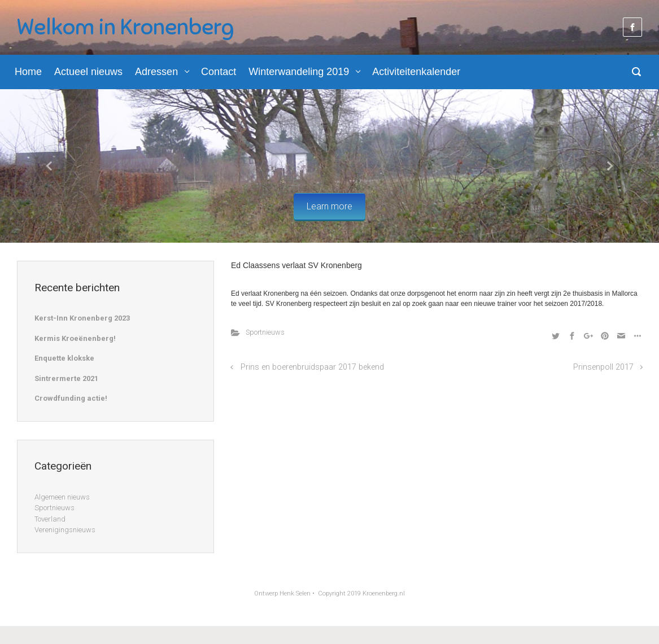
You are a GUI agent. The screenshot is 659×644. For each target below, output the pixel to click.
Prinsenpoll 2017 (603, 367)
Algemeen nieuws (62, 497)
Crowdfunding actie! (71, 398)
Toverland (50, 519)
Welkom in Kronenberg (125, 27)
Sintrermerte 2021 (66, 378)
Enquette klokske (64, 358)
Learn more (329, 206)
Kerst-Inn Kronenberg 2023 (82, 318)
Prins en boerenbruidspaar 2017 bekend (312, 367)
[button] (49, 166)
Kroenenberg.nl (384, 593)
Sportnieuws (265, 332)
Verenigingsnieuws (65, 530)
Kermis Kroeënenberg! (75, 338)
